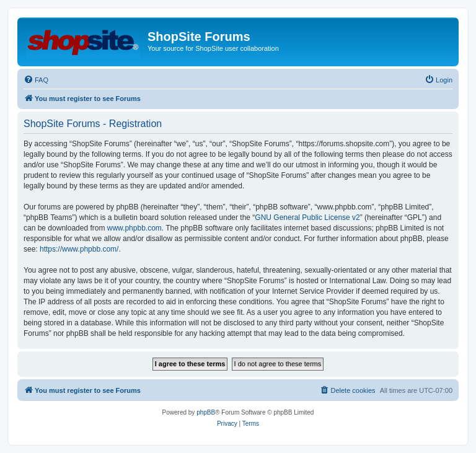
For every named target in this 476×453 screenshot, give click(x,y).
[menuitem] (36, 80)
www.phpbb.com (134, 228)
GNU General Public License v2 (307, 218)
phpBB (206, 412)
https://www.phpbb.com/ (79, 249)
